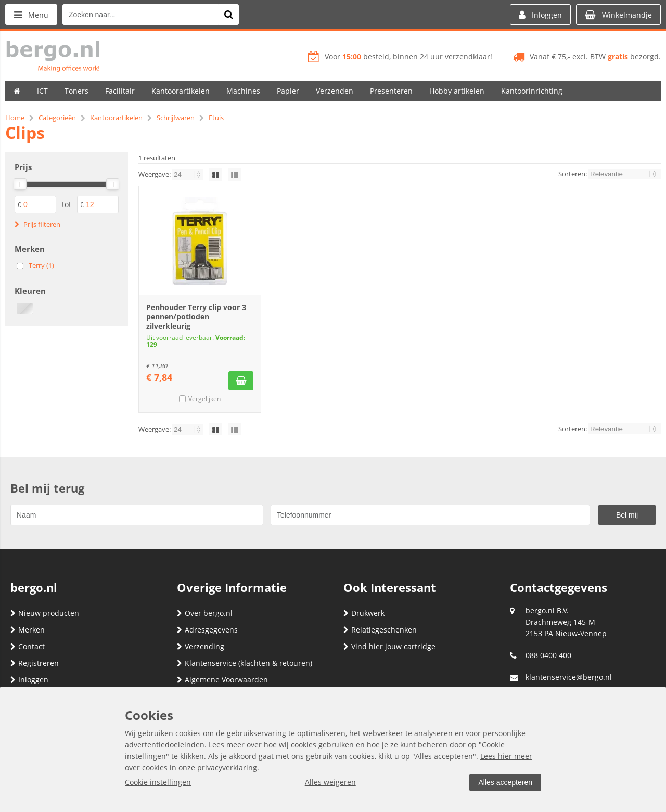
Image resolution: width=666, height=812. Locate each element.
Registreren (35, 663)
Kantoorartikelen (181, 91)
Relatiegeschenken (380, 630)
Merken (28, 630)
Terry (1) (41, 265)
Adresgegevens (207, 630)
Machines (243, 91)
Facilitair (120, 91)
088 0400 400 (548, 655)
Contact (28, 646)
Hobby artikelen (457, 91)
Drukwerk (364, 613)
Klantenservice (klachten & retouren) (245, 663)
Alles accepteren (505, 782)
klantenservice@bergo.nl (569, 677)
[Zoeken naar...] (228, 15)
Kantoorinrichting (532, 91)
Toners (76, 91)
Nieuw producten (45, 613)
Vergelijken (204, 399)
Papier (288, 91)
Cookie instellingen (158, 782)
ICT (42, 91)
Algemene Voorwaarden (222, 680)
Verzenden (335, 91)
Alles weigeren (330, 782)
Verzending (201, 646)
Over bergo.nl (205, 613)
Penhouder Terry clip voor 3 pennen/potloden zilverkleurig (196, 317)
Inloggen (29, 680)
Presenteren (391, 91)
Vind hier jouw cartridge (389, 646)
